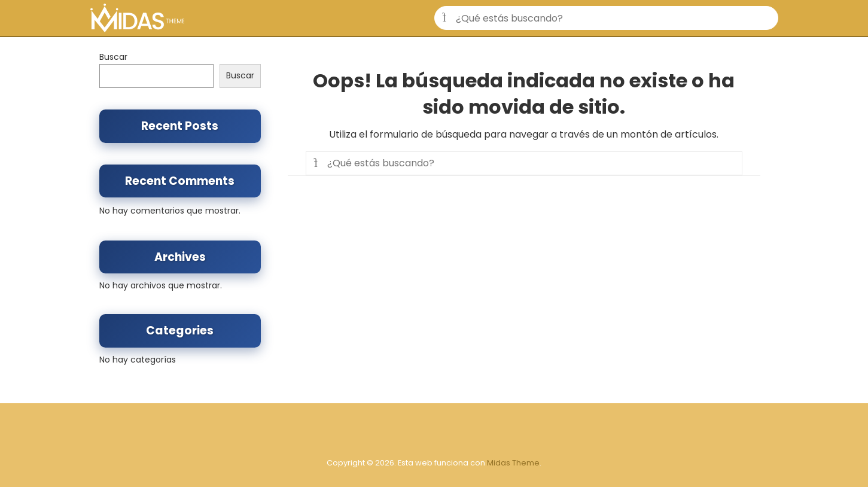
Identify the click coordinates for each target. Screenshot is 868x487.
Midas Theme (513, 463)
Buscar (113, 57)
